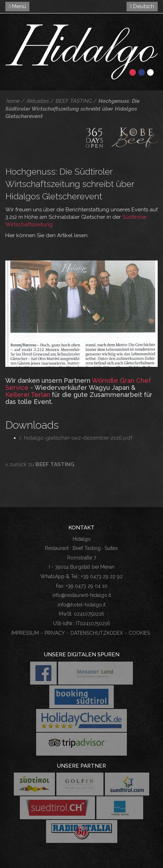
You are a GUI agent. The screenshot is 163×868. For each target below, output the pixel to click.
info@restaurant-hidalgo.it (82, 595)
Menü (17, 6)
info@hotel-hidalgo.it (82, 605)
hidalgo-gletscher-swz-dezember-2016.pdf (76, 438)
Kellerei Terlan (28, 395)
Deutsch (142, 6)
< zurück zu (40, 464)
